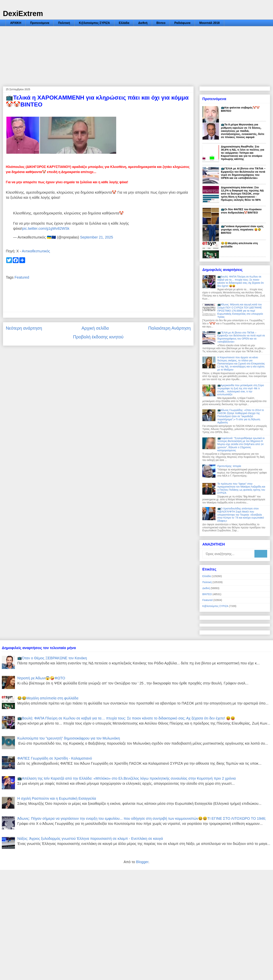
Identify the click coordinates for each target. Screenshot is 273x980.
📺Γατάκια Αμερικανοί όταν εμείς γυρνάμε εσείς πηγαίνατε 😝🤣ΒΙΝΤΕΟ (242, 229)
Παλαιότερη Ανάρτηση (169, 328)
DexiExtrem (23, 13)
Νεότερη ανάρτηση (24, 328)
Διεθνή (143, 23)
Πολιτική (64, 23)
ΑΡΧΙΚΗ (16, 23)
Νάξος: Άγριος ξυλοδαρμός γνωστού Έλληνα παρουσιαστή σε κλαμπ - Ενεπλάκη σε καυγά (90, 839)
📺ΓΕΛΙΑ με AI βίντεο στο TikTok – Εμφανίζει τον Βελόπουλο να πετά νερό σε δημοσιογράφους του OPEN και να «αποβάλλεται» (243, 173)
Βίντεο (161, 23)
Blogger (142, 862)
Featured (22, 277)
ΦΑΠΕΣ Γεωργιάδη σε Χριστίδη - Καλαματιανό (55, 758)
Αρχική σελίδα (95, 328)
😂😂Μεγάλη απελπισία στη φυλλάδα (48, 698)
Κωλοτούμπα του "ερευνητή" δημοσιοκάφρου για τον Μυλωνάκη (69, 738)
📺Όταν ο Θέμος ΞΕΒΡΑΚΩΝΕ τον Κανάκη (52, 658)
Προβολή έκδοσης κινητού (98, 337)
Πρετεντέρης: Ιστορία (229, 466)
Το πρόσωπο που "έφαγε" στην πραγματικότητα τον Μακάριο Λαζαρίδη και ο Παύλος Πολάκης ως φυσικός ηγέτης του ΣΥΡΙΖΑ (241, 488)
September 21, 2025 (96, 237)
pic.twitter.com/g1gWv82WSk (46, 228)
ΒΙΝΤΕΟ (207, 594)
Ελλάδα (124, 23)
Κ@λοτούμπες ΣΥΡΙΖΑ (94, 23)
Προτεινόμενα (40, 23)
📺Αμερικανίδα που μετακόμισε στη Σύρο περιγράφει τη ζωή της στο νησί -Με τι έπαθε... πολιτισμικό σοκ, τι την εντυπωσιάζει (241, 390)
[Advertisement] (137, 54)
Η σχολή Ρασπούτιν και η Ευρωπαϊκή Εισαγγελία (57, 798)
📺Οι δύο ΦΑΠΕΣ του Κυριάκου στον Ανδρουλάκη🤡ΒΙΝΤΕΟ (241, 211)
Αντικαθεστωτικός (36, 251)
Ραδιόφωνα (182, 23)
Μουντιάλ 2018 (209, 23)
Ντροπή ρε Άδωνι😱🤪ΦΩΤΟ (41, 678)
